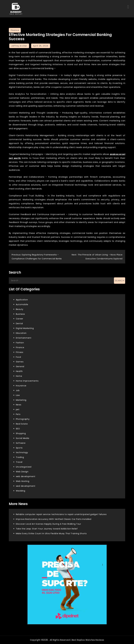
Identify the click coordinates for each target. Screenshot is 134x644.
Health (19, 371)
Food (18, 357)
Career (20, 319)
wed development (26, 486)
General (20, 366)
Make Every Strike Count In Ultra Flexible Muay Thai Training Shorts (51, 533)
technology (22, 452)
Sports (19, 448)
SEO (18, 429)
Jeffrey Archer (19, 46)
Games (20, 362)
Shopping (21, 433)
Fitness (20, 352)
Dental (19, 323)
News (19, 405)
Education (21, 333)
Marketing (21, 400)
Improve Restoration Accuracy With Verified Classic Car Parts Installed (54, 519)
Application (22, 300)
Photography (23, 419)
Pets (18, 414)
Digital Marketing (25, 328)
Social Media (23, 438)
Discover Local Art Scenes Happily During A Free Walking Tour (48, 524)
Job (18, 390)
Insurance (21, 386)
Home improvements (27, 381)
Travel (19, 462)
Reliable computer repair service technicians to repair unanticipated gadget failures (61, 514)
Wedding (21, 491)
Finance (15, 30)
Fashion (20, 343)
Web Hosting (23, 481)
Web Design (22, 472)
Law (18, 395)
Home (19, 376)
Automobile (22, 304)
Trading (20, 457)
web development (26, 476)
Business (20, 314)
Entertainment (24, 338)
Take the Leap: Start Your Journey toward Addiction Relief (47, 529)
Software (21, 443)
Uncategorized (24, 467)
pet (18, 409)
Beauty (20, 309)
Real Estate (22, 424)
